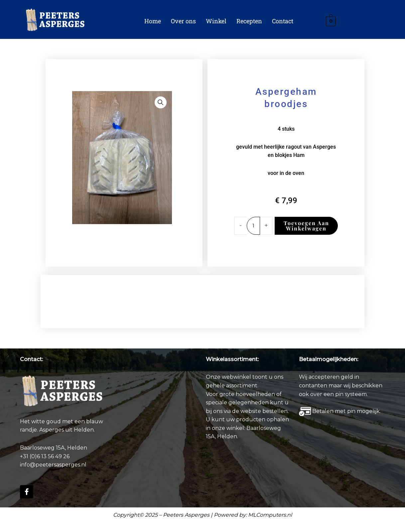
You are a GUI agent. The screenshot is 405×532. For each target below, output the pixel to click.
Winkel (216, 21)
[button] (161, 102)
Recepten (249, 21)
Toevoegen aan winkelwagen (307, 226)
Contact (283, 21)
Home (153, 21)
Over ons (183, 21)
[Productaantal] (254, 226)
